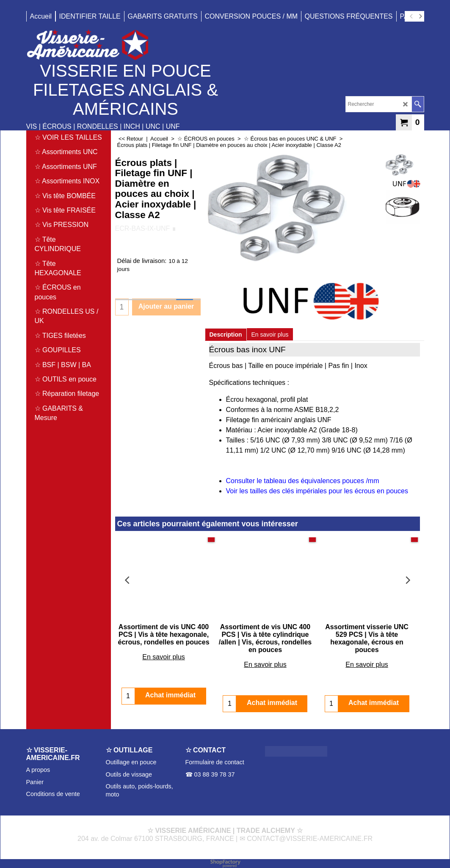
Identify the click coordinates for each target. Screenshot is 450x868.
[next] (420, 17)
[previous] (412, 17)
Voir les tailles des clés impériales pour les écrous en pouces (317, 491)
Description (226, 334)
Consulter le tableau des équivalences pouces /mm (303, 481)
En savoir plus (270, 334)
